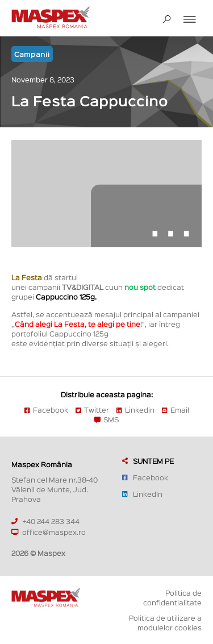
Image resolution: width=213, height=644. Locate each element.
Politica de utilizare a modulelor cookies (165, 622)
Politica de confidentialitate (172, 597)
